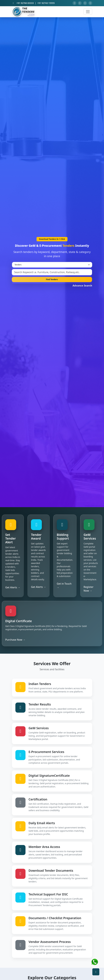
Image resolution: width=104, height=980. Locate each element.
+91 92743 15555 (46, 4)
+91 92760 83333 (25, 4)
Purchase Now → (15, 641)
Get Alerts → (13, 588)
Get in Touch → (64, 586)
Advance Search (82, 286)
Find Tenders (52, 280)
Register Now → (89, 590)
